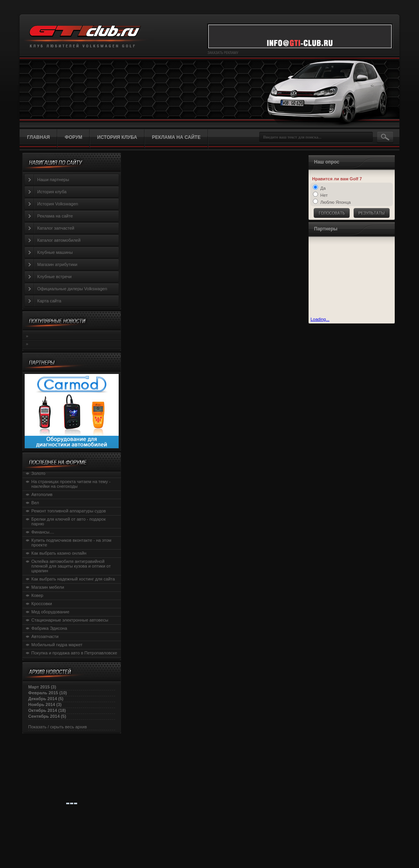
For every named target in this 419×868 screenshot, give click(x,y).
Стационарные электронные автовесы (70, 620)
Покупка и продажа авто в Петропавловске (74, 653)
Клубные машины (55, 252)
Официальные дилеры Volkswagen (72, 289)
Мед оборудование (50, 612)
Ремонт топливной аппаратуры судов (69, 511)
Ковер (37, 595)
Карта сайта (49, 301)
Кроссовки (42, 604)
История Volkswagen (58, 204)
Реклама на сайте (55, 216)
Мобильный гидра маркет (57, 645)
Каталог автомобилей (59, 240)
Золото (38, 473)
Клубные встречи (54, 277)
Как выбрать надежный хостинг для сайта (73, 579)
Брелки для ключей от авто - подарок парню (69, 521)
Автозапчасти (45, 636)
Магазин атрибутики (57, 264)
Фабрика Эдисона (49, 628)
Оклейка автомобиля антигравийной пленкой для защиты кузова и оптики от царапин (71, 566)
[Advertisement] (350, 278)
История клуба (52, 192)
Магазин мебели (48, 587)
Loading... (320, 319)
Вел (35, 503)
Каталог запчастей (56, 228)
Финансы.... (43, 532)
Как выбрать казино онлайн (59, 553)
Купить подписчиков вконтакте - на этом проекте (71, 543)
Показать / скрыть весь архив (58, 727)
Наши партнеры (53, 180)
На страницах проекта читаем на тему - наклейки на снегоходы (71, 484)
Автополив (42, 494)
